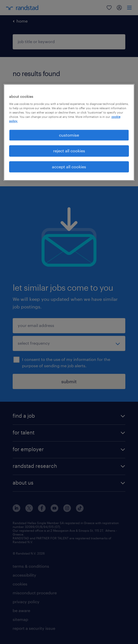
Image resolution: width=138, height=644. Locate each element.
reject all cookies (69, 151)
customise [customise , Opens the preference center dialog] (69, 135)
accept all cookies (69, 167)
